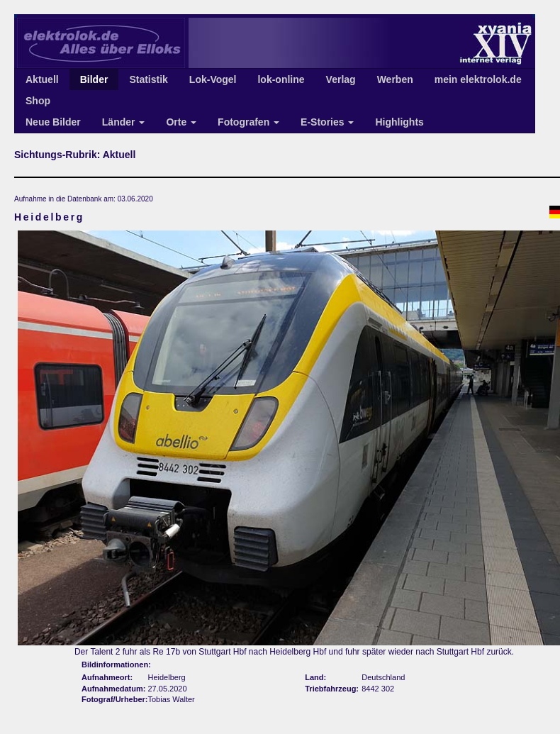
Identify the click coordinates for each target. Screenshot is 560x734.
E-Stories (327, 122)
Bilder (94, 79)
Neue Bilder (53, 122)
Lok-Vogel (213, 79)
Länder (124, 122)
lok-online (281, 79)
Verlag (341, 79)
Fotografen (248, 122)
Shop (38, 101)
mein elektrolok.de (478, 79)
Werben (395, 79)
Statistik (148, 79)
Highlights (399, 122)
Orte (181, 122)
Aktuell (42, 79)
